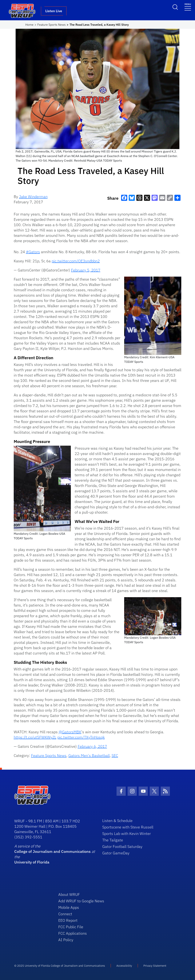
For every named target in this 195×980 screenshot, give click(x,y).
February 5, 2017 (86, 270)
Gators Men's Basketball (89, 755)
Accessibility (124, 966)
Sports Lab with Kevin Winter (127, 834)
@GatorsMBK (70, 732)
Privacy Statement (155, 966)
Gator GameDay (116, 853)
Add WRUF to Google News (81, 901)
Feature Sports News (52, 25)
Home (29, 25)
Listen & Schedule (117, 821)
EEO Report (68, 920)
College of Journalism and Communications (52, 851)
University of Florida (32, 862)
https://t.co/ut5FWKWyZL (35, 737)
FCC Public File (71, 927)
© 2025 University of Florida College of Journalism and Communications (60, 966)
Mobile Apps (69, 907)
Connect (65, 914)
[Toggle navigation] (188, 7)
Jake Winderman (33, 197)
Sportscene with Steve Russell (128, 827)
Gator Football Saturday (122, 846)
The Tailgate (113, 840)
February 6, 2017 (92, 746)
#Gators (33, 252)
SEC (115, 755)
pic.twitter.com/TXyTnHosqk (81, 737)
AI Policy (66, 940)
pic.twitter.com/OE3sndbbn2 (76, 261)
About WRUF (69, 894)
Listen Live (54, 11)
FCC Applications (73, 933)
